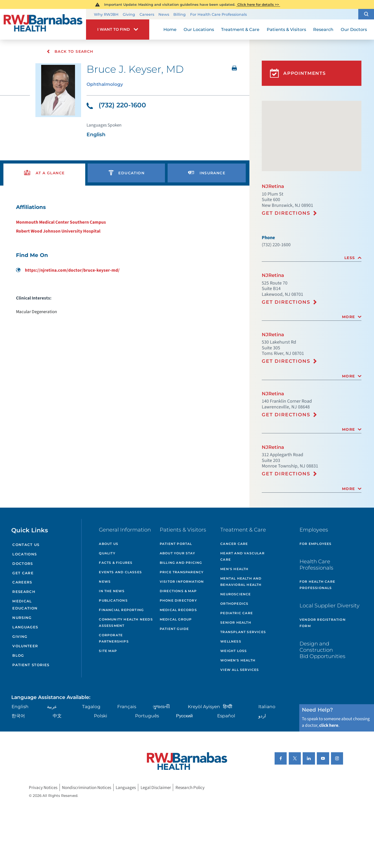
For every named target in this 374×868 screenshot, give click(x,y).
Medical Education (25, 605)
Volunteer (25, 646)
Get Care (23, 573)
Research (24, 592)
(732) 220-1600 (116, 105)
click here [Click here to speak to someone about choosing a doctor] (329, 725)
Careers (147, 14)
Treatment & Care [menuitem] (240, 29)
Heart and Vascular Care (242, 556)
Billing (180, 14)
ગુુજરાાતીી (161, 706)
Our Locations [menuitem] (199, 29)
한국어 (18, 716)
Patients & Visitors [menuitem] (286, 29)
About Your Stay (177, 553)
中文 (57, 716)
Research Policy (190, 787)
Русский (184, 716)
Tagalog (91, 706)
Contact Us (26, 545)
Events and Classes (120, 572)
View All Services (240, 670)
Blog (18, 655)
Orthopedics (234, 604)
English (20, 706)
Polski (101, 716)
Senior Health (236, 622)
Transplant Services (243, 632)
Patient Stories (31, 665)
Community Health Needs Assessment (126, 622)
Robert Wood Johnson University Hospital (58, 231)
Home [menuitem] (170, 29)
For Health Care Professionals (218, 14)
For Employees (316, 544)
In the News (112, 591)
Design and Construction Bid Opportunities (322, 650)
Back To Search (70, 51)
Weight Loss (234, 651)
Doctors (23, 564)
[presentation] (44, 173)
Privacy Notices (43, 787)
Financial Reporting (121, 610)
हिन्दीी (228, 706)
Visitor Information (182, 582)
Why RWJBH (106, 14)
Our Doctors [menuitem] (354, 29)
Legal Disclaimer (156, 787)
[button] (366, 14)
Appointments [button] (298, 73)
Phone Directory (178, 600)
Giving (129, 14)
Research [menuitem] (323, 29)
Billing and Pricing (181, 563)
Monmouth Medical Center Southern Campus (61, 222)
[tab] (312, 258)
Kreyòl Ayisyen (204, 706)
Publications (113, 600)
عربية (52, 706)
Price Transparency (182, 572)
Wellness (231, 641)
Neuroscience (236, 594)
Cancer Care (234, 544)
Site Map (108, 651)
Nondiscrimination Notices (87, 787)
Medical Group (176, 619)
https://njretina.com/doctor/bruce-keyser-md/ (68, 270)
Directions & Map (178, 591)
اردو (262, 716)
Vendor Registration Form (323, 623)
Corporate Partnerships (114, 638)
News (164, 14)
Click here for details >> (258, 4)
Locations (25, 554)
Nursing (22, 618)
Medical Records (178, 610)
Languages (25, 627)
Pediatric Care (237, 613)
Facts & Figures (116, 563)
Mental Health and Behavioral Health (241, 582)
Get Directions (286, 213)
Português (147, 716)
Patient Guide (174, 629)
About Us (109, 544)
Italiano (267, 706)
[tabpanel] (125, 259)
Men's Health (234, 569)
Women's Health (238, 660)
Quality (107, 553)
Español (226, 716)
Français (127, 706)
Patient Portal (176, 544)
